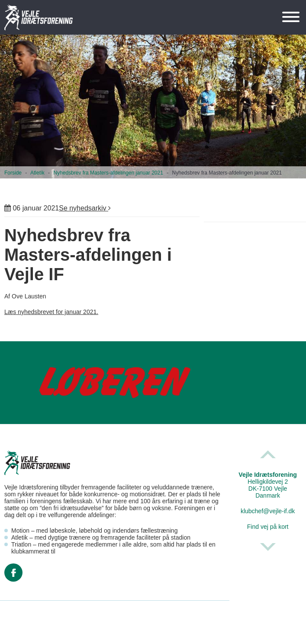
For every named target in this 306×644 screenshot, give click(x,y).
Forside (13, 173)
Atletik (37, 173)
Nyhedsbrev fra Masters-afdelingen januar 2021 (108, 173)
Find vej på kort (268, 527)
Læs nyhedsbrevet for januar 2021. (51, 312)
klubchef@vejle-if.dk (268, 511)
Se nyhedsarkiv (85, 208)
